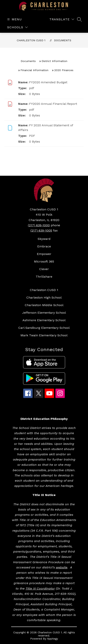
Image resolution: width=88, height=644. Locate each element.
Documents (63, 40)
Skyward (44, 239)
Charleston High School (44, 297)
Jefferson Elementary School (44, 313)
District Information (54, 61)
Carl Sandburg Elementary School (44, 328)
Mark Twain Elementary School (44, 335)
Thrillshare (44, 277)
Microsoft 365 (44, 261)
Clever (44, 269)
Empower (44, 254)
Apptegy (52, 639)
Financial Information (34, 70)
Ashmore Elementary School (44, 320)
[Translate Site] (62, 19)
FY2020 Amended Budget (48, 82)
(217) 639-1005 (41, 230)
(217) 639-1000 (39, 225)
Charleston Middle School (44, 305)
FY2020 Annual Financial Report (53, 104)
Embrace (44, 246)
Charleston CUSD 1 (31, 40)
